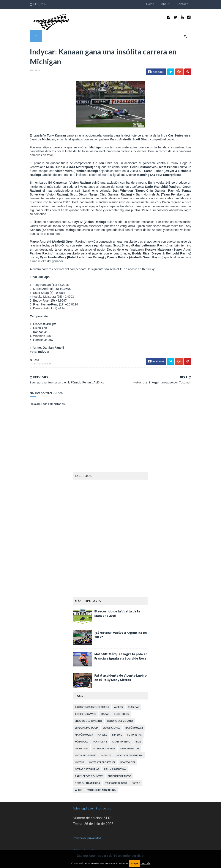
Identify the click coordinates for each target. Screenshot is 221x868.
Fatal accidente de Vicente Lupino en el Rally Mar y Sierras (121, 677)
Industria (81, 748)
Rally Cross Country (89, 776)
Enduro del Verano (120, 721)
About (165, 4)
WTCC (136, 783)
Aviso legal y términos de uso (92, 808)
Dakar (105, 714)
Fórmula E (100, 742)
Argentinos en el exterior (92, 707)
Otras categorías (87, 769)
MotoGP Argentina (130, 755)
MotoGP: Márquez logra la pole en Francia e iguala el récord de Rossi (121, 656)
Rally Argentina (115, 769)
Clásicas (133, 707)
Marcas (107, 755)
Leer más (145, 863)
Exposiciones (111, 728)
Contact (182, 4)
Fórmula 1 (82, 742)
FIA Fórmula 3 (84, 735)
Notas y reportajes (102, 762)
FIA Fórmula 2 (134, 728)
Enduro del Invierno (88, 721)
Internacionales (40, 363)
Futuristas (135, 735)
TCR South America (88, 783)
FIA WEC (102, 735)
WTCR (79, 790)
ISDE (138, 742)
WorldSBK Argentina (102, 790)
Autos (118, 707)
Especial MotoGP (86, 728)
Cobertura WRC (85, 714)
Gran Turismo (121, 742)
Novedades (128, 762)
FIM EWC (117, 735)
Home (150, 4)
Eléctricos (122, 714)
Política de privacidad (87, 838)
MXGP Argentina (86, 755)
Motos (80, 762)
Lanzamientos (130, 748)
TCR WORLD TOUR (116, 783)
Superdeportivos (120, 776)
